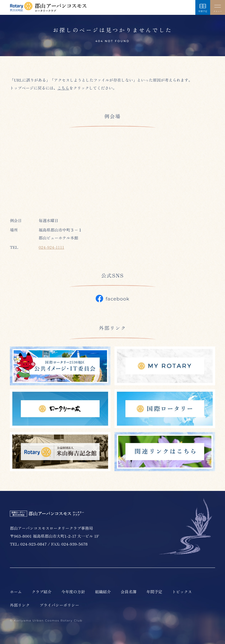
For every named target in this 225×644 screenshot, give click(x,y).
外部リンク (20, 605)
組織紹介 (103, 592)
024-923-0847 (34, 544)
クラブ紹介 (42, 592)
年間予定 (154, 592)
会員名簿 (129, 592)
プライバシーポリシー (59, 605)
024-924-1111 (51, 247)
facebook (113, 299)
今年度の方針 (73, 592)
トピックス (182, 592)
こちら (63, 88)
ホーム (16, 592)
